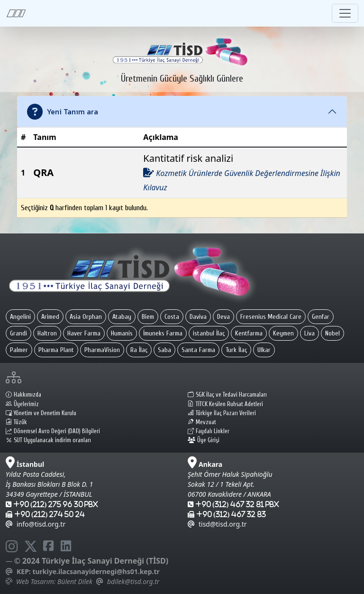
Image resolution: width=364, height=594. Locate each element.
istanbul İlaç (209, 333)
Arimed (50, 317)
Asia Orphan (86, 317)
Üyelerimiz (22, 404)
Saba (164, 350)
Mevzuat (202, 422)
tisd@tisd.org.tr (217, 524)
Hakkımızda (23, 395)
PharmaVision (102, 350)
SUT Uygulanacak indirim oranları (48, 440)
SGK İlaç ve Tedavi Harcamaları (227, 395)
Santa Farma (198, 350)
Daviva (198, 317)
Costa (172, 317)
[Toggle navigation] (345, 13)
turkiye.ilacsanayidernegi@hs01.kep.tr (96, 571)
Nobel (332, 333)
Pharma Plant (56, 350)
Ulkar (264, 350)
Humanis (122, 333)
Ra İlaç (139, 350)
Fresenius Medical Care (271, 317)
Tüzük (16, 422)
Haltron (47, 333)
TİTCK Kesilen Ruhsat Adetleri (225, 404)
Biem (148, 317)
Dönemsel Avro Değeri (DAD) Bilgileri (53, 431)
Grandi (18, 333)
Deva (223, 317)
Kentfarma (249, 333)
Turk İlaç (236, 350)
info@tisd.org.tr (36, 524)
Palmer (19, 350)
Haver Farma (84, 333)
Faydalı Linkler (209, 431)
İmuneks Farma (163, 333)
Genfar (321, 317)
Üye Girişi (204, 440)
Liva (309, 333)
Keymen (283, 333)
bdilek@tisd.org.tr (133, 581)
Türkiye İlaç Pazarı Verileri (222, 413)
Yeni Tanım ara (63, 112)
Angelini (20, 317)
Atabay (122, 317)
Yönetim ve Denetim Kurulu (41, 413)
